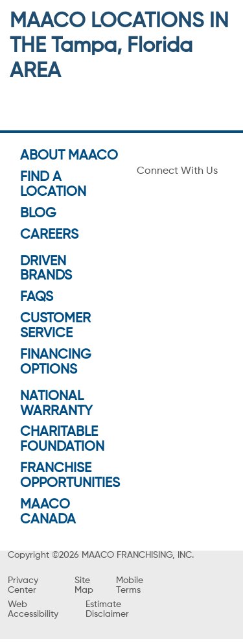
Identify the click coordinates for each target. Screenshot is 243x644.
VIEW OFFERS (121, 417)
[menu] (13, 18)
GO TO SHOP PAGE (121, 389)
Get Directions (58, 243)
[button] (121, 287)
